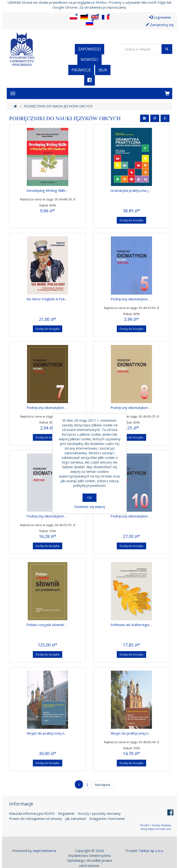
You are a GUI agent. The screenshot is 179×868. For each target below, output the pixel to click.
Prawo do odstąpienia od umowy (36, 818)
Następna (102, 785)
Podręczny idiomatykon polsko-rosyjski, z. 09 (63, 516)
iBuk (103, 70)
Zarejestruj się (160, 25)
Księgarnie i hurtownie (107, 818)
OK (89, 498)
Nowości (89, 60)
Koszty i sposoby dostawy (99, 813)
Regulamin (66, 813)
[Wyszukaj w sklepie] (142, 49)
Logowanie (160, 17)
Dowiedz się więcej (90, 507)
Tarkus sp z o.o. (151, 851)
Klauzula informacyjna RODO (32, 813)
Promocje (81, 70)
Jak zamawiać (76, 818)
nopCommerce (45, 851)
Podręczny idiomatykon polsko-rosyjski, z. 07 (63, 407)
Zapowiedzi (89, 49)
